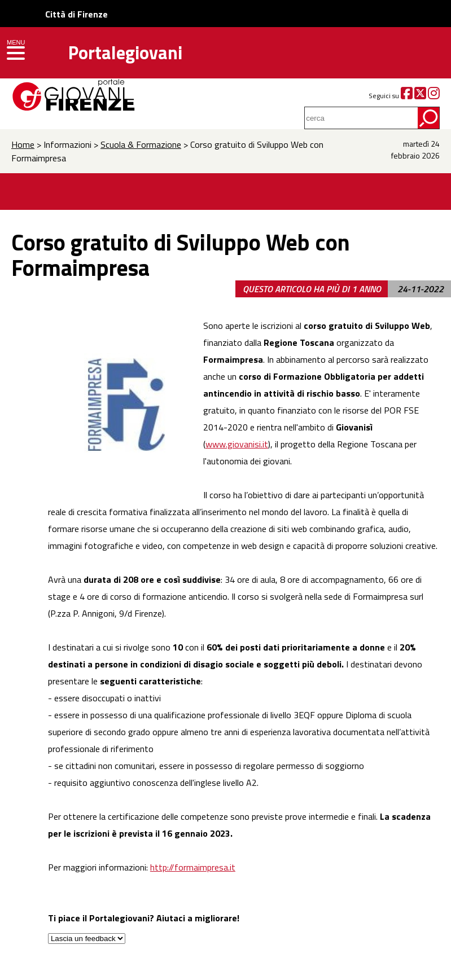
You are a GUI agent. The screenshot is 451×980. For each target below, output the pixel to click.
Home (23, 144)
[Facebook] (407, 96)
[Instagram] (434, 96)
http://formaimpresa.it (193, 867)
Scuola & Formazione (141, 144)
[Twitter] (420, 96)
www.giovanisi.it (237, 444)
